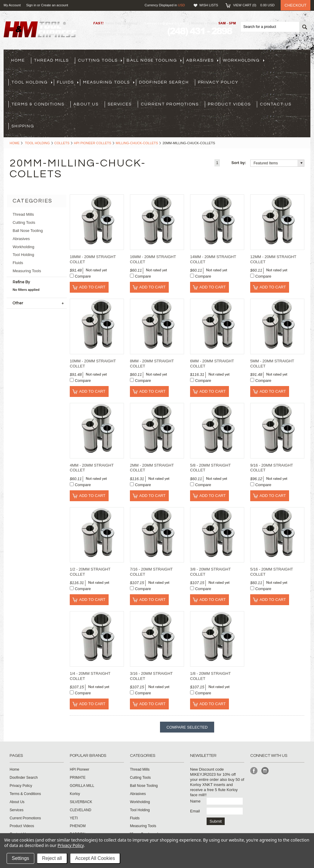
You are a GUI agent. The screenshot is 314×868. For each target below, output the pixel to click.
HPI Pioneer (80, 769)
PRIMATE (78, 778)
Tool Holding (37, 143)
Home (15, 143)
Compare (83, 276)
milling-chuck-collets (137, 143)
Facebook (254, 771)
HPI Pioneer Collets (93, 143)
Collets (62, 143)
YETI (74, 818)
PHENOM (78, 826)
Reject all (52, 858)
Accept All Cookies (95, 858)
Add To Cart (92, 287)
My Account (12, 5)
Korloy (75, 794)
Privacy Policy (71, 845)
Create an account (54, 5)
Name (195, 801)
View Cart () (254, 5)
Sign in (31, 5)
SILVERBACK (81, 802)
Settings (20, 858)
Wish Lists (209, 5)
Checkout (296, 5)
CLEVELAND (80, 810)
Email (195, 811)
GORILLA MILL (82, 786)
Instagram (265, 771)
